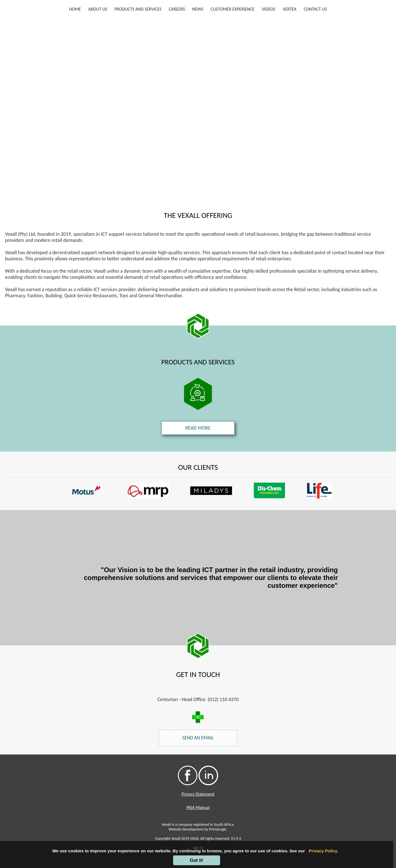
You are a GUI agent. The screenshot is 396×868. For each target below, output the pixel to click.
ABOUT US (98, 9)
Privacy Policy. (323, 851)
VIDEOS (268, 9)
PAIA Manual (198, 807)
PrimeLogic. (218, 829)
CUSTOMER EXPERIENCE (233, 9)
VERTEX (290, 9)
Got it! (197, 860)
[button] (33, 490)
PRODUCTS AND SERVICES (138, 9)
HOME (76, 9)
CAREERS (177, 9)
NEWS (198, 9)
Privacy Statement (198, 794)
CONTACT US (315, 9)
